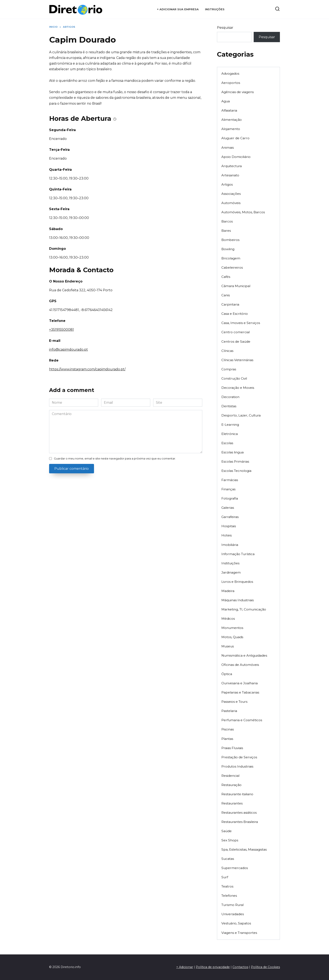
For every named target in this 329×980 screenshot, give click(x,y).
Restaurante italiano (237, 794)
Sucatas (228, 859)
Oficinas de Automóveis (240, 665)
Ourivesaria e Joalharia (240, 683)
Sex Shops (230, 840)
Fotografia (230, 498)
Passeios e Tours (234, 702)
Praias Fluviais (232, 748)
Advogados (230, 74)
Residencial (230, 776)
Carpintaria (230, 304)
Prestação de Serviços (239, 757)
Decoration (230, 397)
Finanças (228, 489)
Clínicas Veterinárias (237, 360)
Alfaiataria (229, 110)
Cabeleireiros (232, 267)
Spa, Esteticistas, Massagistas (244, 849)
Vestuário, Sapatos (236, 923)
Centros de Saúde (236, 342)
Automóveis (231, 203)
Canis (226, 295)
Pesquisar (225, 28)
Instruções (215, 9)
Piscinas (228, 729)
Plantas (227, 739)
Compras (229, 369)
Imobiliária (230, 545)
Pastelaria (229, 711)
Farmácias (230, 480)
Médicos (228, 619)
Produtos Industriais (237, 766)
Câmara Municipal (236, 286)
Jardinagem (231, 572)
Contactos (240, 967)
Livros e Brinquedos (237, 582)
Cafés (226, 277)
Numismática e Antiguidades (244, 655)
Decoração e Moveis (238, 388)
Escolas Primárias (235, 461)
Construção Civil (234, 378)
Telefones (229, 896)
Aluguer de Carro (235, 138)
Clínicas (227, 351)
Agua (226, 101)
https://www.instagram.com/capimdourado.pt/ (87, 369)
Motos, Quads (232, 637)
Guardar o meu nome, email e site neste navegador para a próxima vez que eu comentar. (115, 459)
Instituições (230, 563)
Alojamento (231, 129)
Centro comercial (236, 332)
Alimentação (232, 120)
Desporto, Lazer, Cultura (241, 415)
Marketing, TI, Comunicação (244, 609)
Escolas (227, 443)
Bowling (228, 249)
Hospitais (229, 526)
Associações (231, 194)
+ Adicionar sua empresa (178, 9)
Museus (228, 646)
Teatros (227, 886)
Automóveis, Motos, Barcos (243, 212)
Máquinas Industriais (238, 600)
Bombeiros (230, 240)
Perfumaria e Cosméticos (242, 720)
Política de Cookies (265, 967)
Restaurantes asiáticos (239, 813)
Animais (228, 148)
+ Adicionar (185, 967)
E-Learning (230, 425)
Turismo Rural (232, 905)
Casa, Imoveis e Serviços (241, 323)
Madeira (228, 591)
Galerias (228, 508)
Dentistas (229, 406)
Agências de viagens (238, 92)
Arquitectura (232, 166)
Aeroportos (231, 83)
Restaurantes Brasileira (240, 822)
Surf (225, 877)
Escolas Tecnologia (236, 471)
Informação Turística (238, 554)
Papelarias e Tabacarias (240, 692)
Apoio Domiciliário (236, 157)
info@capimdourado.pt (69, 349)
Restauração (231, 785)
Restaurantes (232, 803)
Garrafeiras (230, 517)
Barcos (227, 221)
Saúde (227, 831)
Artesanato (230, 175)
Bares (226, 231)
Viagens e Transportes (239, 933)
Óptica (227, 674)
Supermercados (235, 868)
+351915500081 (61, 330)
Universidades (233, 914)
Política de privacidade (213, 967)
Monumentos (232, 628)
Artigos (227, 184)
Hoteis (227, 535)
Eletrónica (230, 434)
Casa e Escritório (235, 314)
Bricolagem (231, 258)
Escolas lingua (232, 452)
